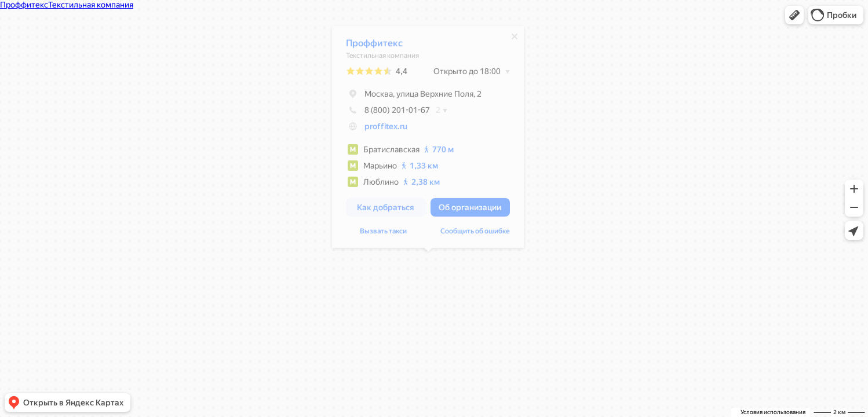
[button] (794, 15)
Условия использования (773, 412)
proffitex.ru (386, 129)
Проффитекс (374, 46)
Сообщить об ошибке (475, 234)
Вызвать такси (383, 234)
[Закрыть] (515, 39)
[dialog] (428, 140)
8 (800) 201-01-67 (388, 113)
